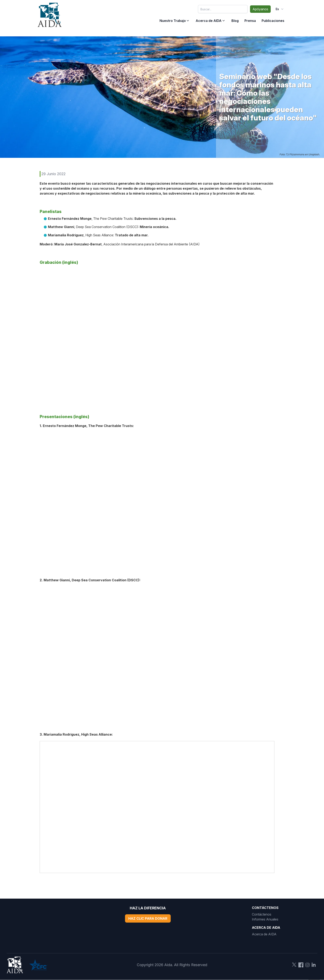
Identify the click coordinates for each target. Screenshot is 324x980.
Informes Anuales (265, 919)
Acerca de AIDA (209, 21)
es (280, 9)
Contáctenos (262, 914)
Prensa (250, 21)
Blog (235, 21)
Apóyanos (260, 9)
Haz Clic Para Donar (148, 918)
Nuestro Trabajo (173, 21)
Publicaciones (273, 21)
